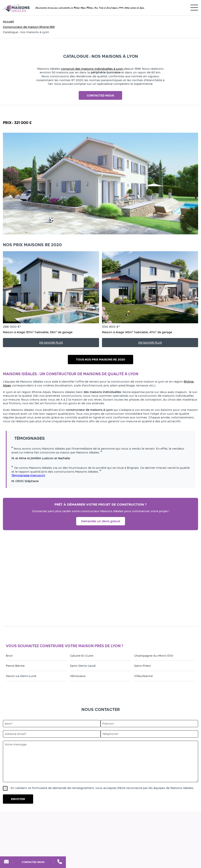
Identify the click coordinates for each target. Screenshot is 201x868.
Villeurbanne (143, 676)
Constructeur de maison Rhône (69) (29, 27)
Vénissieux (78, 676)
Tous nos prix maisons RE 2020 (100, 359)
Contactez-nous (33, 862)
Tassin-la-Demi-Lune (21, 676)
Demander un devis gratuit (101, 521)
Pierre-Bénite (15, 666)
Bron (9, 656)
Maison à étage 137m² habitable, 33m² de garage (38, 332)
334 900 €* (111, 327)
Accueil (8, 21)
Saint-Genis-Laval (83, 666)
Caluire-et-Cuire (82, 656)
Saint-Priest (142, 666)
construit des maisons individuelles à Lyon (92, 69)
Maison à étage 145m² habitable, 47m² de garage (137, 332)
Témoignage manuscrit (28, 475)
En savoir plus (51, 343)
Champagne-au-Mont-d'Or (154, 656)
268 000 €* (12, 327)
